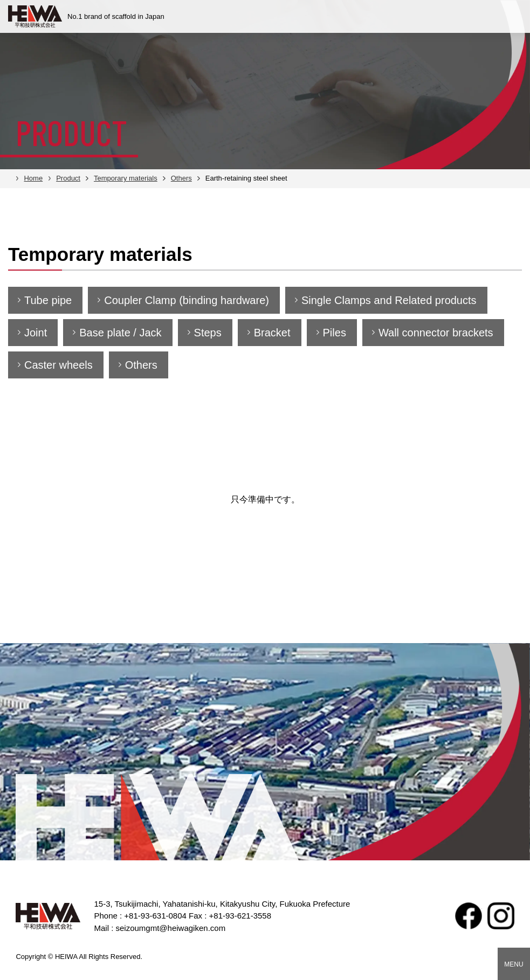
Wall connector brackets (436, 333)
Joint (36, 333)
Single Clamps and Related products (389, 300)
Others (141, 365)
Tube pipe (48, 300)
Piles (335, 333)
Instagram (501, 916)
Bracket (272, 333)
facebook (469, 916)
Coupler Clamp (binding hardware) (187, 300)
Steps (208, 333)
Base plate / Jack (120, 333)
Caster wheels (58, 365)
